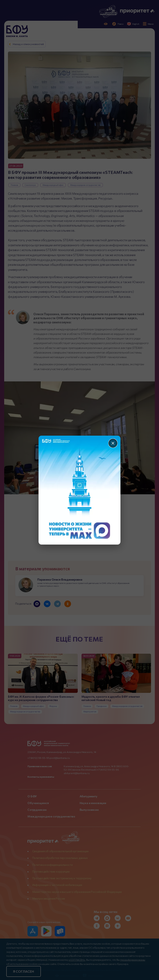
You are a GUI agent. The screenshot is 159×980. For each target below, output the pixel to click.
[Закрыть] (113, 443)
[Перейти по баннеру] (79, 490)
